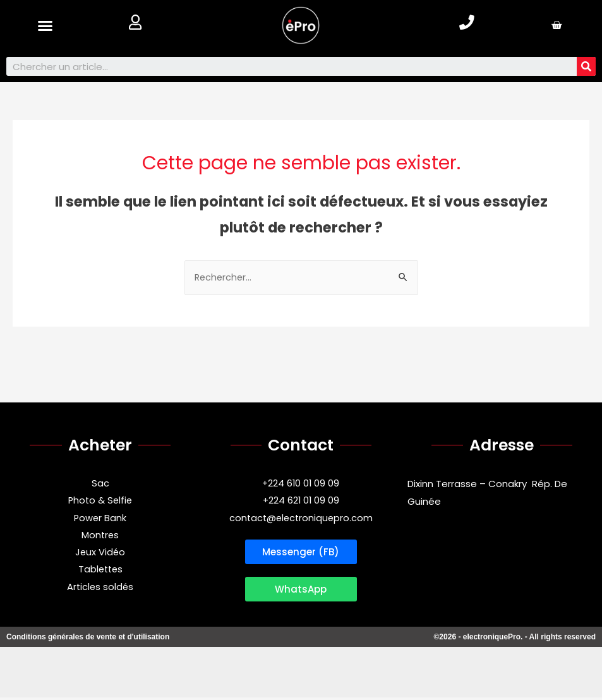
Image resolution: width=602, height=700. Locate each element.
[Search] (586, 66)
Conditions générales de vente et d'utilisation (88, 639)
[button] (45, 25)
